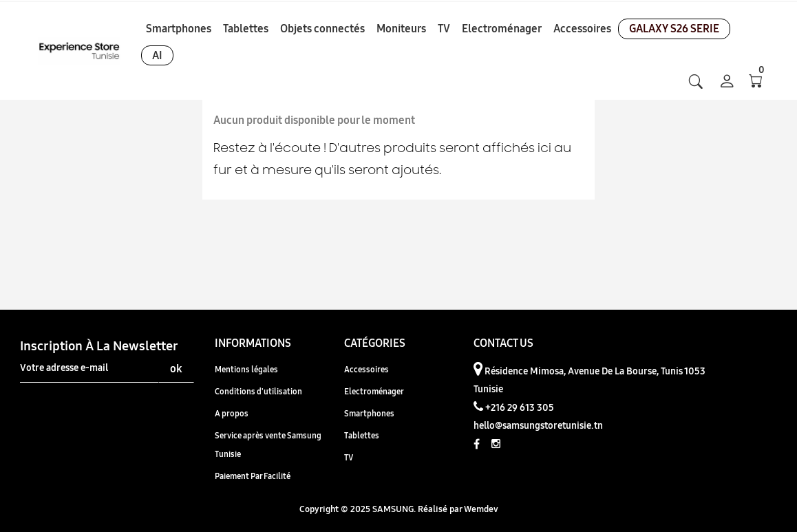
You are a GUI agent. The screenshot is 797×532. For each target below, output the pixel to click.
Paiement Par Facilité (253, 476)
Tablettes (362, 435)
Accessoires (366, 369)
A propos (232, 413)
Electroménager (374, 391)
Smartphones (369, 413)
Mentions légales (246, 369)
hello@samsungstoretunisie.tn (538, 425)
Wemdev (481, 509)
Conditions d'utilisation (258, 391)
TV (349, 457)
